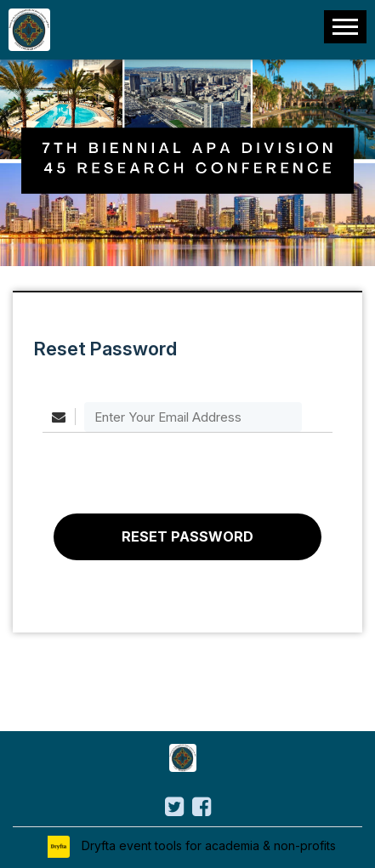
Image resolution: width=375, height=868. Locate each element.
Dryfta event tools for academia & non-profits (207, 845)
